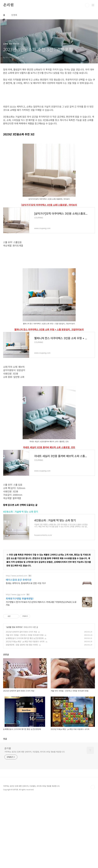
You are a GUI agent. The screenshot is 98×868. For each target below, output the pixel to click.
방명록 (14, 15)
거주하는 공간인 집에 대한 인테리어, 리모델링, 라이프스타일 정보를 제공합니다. (35, 824)
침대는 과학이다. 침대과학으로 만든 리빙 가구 (26, 656)
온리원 (8, 5)
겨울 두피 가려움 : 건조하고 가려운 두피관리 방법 (25, 708)
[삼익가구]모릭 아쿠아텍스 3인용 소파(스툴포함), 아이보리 (49, 241)
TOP (93, 860)
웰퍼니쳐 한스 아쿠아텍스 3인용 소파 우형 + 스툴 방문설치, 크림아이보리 (49, 402)
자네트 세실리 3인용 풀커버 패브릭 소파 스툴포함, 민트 (49, 520)
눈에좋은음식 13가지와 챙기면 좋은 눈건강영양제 (25, 711)
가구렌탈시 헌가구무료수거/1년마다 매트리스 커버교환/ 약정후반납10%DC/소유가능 (41, 676)
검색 (87, 5)
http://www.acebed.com (16, 648)
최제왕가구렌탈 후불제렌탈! (20, 671)
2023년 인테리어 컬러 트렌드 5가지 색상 (21, 704)
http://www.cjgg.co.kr (16, 667)
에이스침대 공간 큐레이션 (19, 652)
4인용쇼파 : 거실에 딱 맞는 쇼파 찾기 (20, 584)
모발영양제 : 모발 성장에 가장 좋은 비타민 (22, 717)
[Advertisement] (49, 113)
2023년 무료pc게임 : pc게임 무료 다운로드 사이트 (25, 714)
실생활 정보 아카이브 (14, 700)
